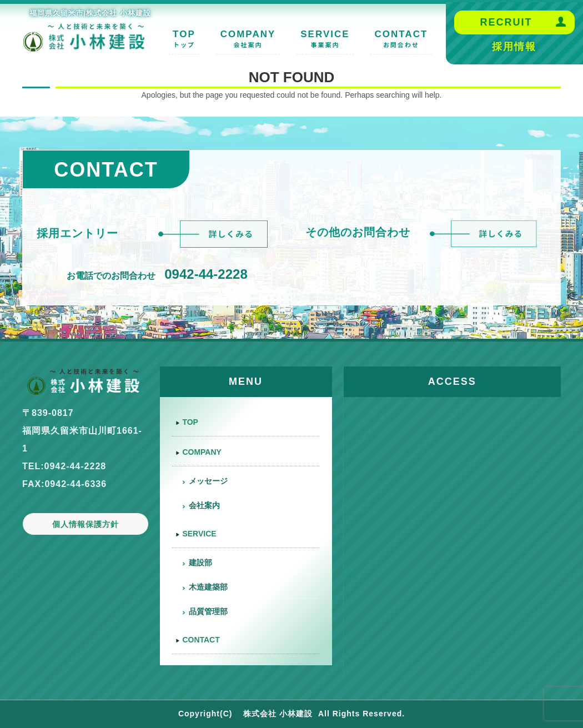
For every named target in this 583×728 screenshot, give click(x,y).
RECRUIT (506, 22)
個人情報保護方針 (86, 524)
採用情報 (514, 47)
